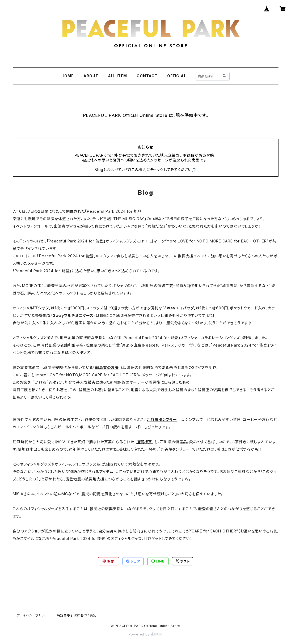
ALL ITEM (117, 76)
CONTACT (147, 76)
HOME (68, 76)
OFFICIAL (177, 76)
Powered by (146, 634)
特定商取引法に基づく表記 (77, 615)
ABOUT (91, 76)
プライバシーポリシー (33, 615)
